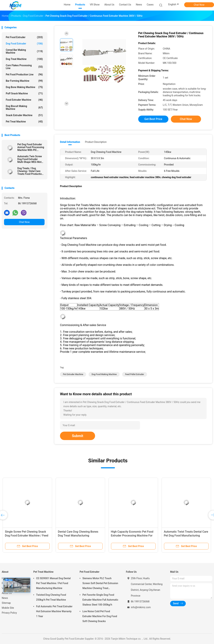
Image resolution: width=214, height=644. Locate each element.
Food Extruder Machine (24, 100)
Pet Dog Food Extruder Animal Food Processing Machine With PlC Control (31, 147)
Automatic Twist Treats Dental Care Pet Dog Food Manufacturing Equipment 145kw (186, 536)
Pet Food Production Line (24, 74)
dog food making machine (104, 374)
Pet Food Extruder (24, 37)
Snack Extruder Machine (24, 115)
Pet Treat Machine (24, 122)
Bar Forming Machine (24, 81)
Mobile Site (8, 608)
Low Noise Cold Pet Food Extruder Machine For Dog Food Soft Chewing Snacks (100, 616)
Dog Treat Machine (24, 59)
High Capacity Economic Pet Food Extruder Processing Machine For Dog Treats (132, 536)
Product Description (96, 142)
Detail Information (70, 142)
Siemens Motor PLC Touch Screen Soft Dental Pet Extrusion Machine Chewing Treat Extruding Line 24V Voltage (100, 584)
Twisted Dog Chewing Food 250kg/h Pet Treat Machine (51, 597)
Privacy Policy (9, 613)
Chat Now (199, 5)
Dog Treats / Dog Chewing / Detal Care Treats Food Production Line (30, 171)
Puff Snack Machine (24, 93)
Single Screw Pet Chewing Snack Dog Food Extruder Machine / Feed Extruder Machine (27, 536)
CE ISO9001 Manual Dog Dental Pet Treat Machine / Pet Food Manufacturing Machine (53, 583)
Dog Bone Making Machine (24, 87)
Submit (78, 436)
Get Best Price (153, 119)
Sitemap (6, 603)
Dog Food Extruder (24, 44)
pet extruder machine (73, 374)
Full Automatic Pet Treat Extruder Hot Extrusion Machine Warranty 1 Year (54, 611)
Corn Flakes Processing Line (24, 67)
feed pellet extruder (135, 374)
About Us (7, 593)
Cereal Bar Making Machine (24, 51)
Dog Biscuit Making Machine (24, 108)
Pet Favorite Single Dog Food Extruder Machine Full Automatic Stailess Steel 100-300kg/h (100, 600)
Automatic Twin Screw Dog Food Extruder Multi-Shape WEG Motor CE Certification (31, 159)
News (5, 598)
